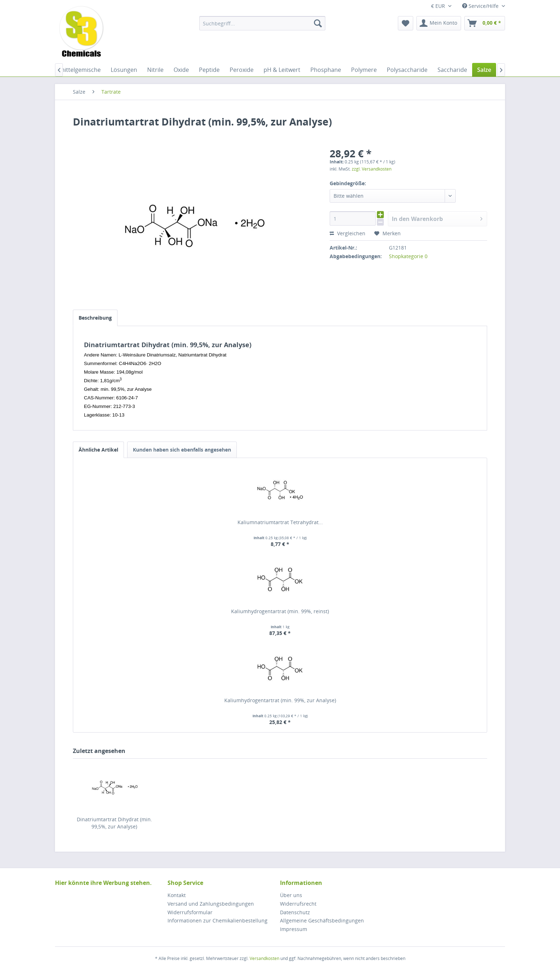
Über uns (291, 895)
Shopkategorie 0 (408, 256)
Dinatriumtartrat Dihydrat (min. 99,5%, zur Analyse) (114, 823)
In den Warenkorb (437, 218)
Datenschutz (295, 912)
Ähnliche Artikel (98, 450)
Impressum (294, 929)
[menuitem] (262, 23)
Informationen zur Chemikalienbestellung (217, 920)
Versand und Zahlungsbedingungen (211, 904)
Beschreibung (95, 318)
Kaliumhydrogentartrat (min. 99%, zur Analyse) (280, 700)
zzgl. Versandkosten (372, 169)
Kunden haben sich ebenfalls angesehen (182, 450)
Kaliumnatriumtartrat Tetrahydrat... (280, 522)
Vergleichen (347, 233)
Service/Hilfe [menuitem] (481, 6)
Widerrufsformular (190, 912)
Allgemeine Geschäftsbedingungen (322, 920)
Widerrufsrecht (298, 904)
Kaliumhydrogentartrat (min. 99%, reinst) (280, 611)
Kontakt (177, 895)
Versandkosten (264, 958)
